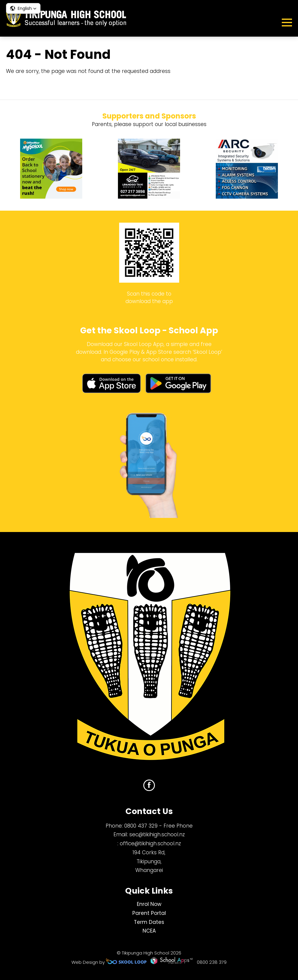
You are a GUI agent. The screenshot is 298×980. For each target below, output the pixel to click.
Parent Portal (149, 913)
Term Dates (149, 922)
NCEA (149, 931)
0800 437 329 (141, 826)
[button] (23, 8)
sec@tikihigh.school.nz (157, 834)
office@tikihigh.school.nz (150, 843)
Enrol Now (149, 904)
